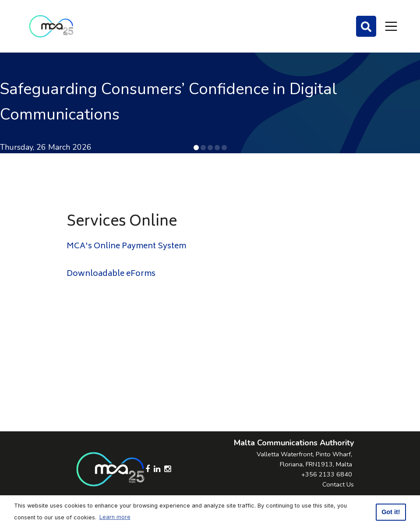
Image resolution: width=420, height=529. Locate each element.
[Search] (366, 26)
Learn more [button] (115, 517)
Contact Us (338, 484)
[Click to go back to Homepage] (51, 26)
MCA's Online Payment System (126, 247)
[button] (196, 148)
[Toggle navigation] (391, 26)
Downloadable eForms (111, 274)
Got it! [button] (391, 512)
